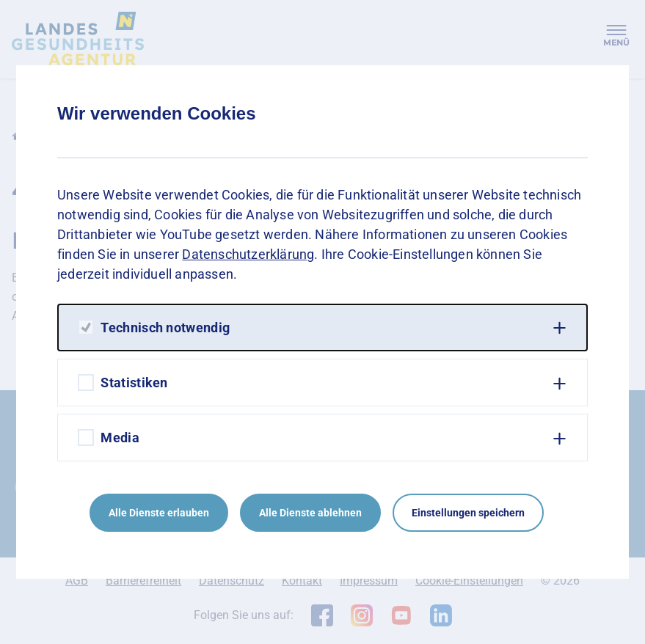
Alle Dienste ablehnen (310, 513)
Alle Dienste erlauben (159, 513)
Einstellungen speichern (468, 513)
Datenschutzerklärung (248, 254)
